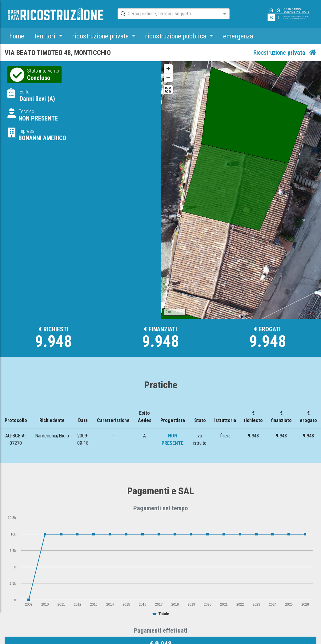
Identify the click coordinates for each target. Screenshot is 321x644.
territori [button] (46, 36)
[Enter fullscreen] (168, 90)
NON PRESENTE (38, 118)
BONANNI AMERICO (42, 138)
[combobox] (168, 14)
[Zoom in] (168, 69)
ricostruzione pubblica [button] (177, 36)
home (17, 36)
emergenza (238, 36)
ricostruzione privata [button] (101, 36)
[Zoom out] (168, 78)
